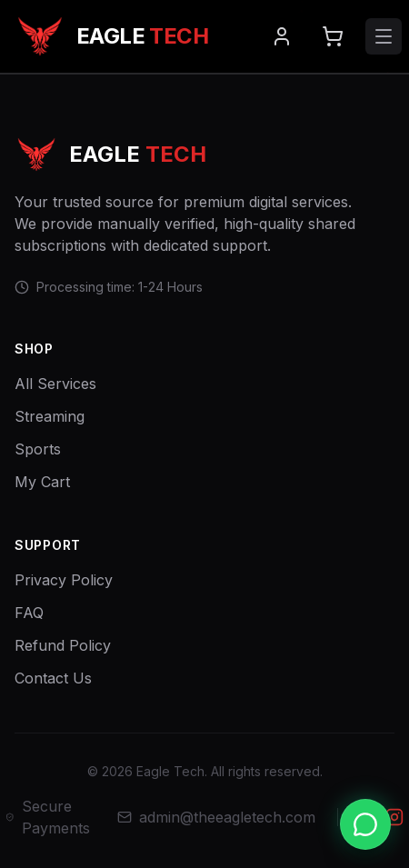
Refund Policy (63, 645)
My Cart (42, 482)
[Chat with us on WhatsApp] (365, 824)
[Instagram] (394, 817)
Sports (38, 449)
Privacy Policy (64, 580)
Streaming (50, 416)
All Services (55, 384)
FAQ (29, 613)
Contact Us (53, 678)
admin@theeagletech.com (216, 817)
